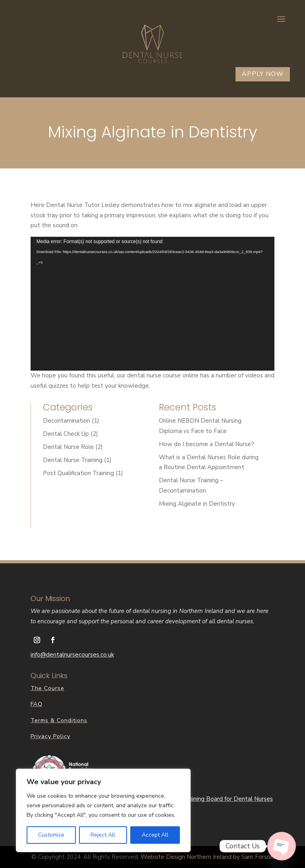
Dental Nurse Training (73, 460)
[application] (152, 304)
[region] (103, 810)
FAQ (37, 704)
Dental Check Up (66, 434)
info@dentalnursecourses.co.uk (72, 655)
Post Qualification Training (78, 473)
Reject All (103, 835)
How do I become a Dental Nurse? (207, 444)
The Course (47, 688)
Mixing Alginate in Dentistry (197, 504)
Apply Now (263, 74)
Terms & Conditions (59, 720)
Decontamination (67, 421)
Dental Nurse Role (68, 447)
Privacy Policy (50, 736)
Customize (51, 835)
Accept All (155, 835)
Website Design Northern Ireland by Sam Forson (207, 857)
